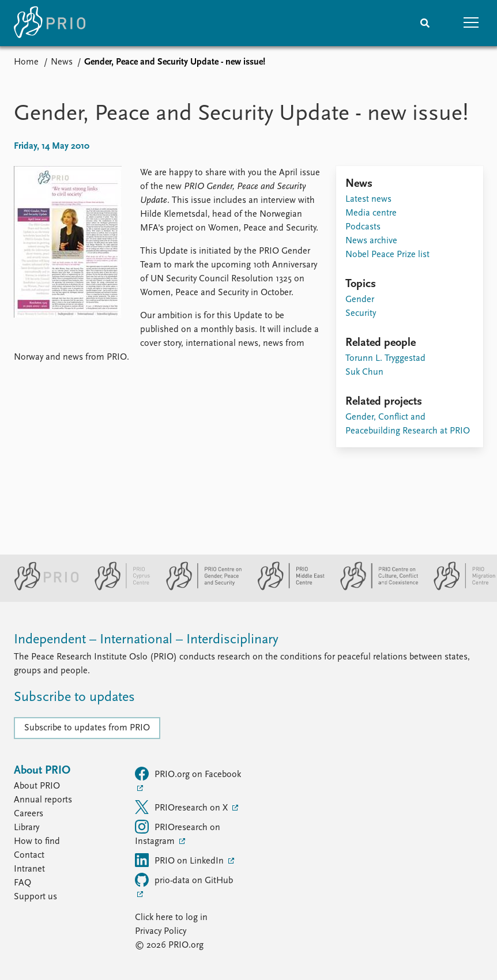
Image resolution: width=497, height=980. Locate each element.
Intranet (29, 869)
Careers (29, 814)
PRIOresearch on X (182, 807)
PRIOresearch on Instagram (178, 833)
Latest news (368, 199)
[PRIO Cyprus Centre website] (118, 588)
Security (361, 314)
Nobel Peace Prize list (387, 255)
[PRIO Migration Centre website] (458, 588)
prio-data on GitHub (184, 880)
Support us (35, 897)
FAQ (22, 883)
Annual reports (43, 800)
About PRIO (37, 786)
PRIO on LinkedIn (180, 860)
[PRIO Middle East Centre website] (286, 588)
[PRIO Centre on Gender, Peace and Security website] (199, 588)
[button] (471, 23)
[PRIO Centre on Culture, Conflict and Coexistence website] (374, 588)
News (62, 62)
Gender (360, 300)
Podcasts (363, 227)
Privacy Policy (161, 932)
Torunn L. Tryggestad (385, 359)
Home (26, 62)
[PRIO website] (42, 588)
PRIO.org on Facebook (188, 774)
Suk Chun (364, 372)
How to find (37, 842)
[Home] (50, 23)
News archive (371, 241)
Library (27, 828)
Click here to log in (171, 918)
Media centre (371, 213)
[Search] (425, 23)
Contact (29, 855)
